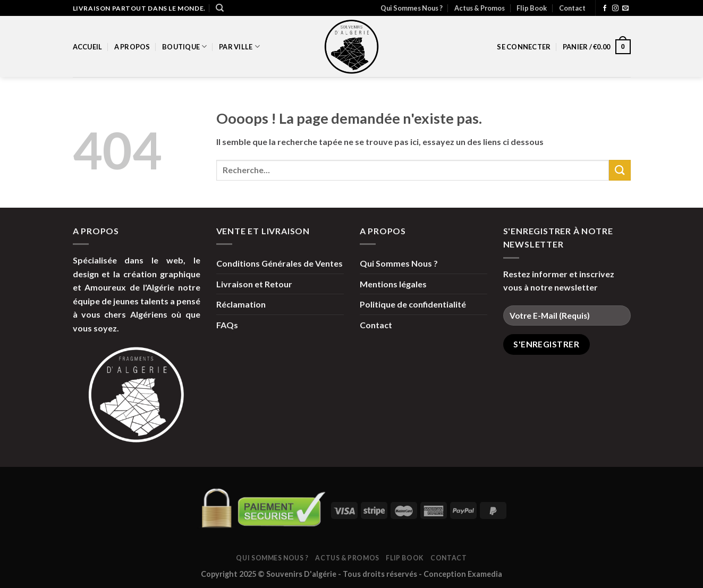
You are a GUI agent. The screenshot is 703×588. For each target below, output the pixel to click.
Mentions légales (393, 284)
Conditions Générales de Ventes (279, 263)
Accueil (88, 47)
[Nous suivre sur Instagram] (615, 8)
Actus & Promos (480, 8)
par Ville (239, 46)
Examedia (485, 574)
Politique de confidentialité (413, 304)
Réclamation (241, 304)
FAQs (227, 325)
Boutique (185, 46)
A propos (132, 47)
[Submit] (620, 170)
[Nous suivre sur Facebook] (605, 8)
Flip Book (532, 8)
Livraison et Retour (254, 284)
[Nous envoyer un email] (625, 8)
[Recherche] (220, 8)
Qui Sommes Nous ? (412, 8)
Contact (572, 8)
